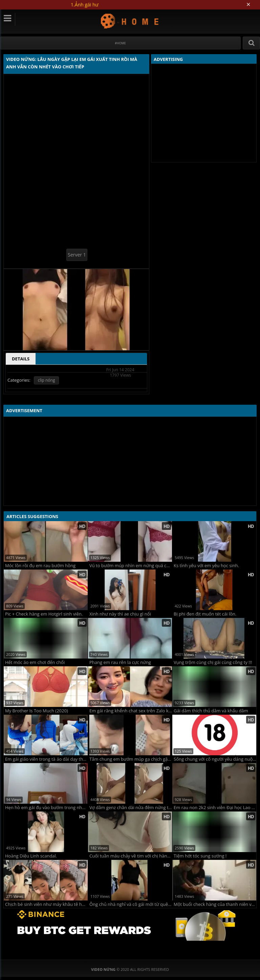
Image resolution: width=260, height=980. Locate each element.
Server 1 (77, 255)
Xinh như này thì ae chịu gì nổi (120, 614)
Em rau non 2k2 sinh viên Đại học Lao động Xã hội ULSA (215, 808)
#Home (120, 43)
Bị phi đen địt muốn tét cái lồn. (205, 614)
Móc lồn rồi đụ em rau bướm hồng (40, 566)
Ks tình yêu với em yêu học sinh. (206, 566)
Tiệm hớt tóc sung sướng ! (200, 856)
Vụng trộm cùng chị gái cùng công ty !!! (213, 662)
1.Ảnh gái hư (85, 5)
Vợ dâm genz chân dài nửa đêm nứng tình (131, 808)
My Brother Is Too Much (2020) (37, 711)
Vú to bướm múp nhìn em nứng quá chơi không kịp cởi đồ (131, 566)
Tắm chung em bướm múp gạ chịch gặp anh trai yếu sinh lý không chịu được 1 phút (131, 759)
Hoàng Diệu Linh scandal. (31, 856)
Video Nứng (130, 21)
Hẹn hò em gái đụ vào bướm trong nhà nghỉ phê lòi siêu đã (46, 808)
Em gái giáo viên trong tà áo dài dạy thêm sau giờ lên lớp (46, 759)
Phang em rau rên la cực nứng (120, 662)
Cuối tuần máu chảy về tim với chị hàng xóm (131, 856)
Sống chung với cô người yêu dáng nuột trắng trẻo (215, 759)
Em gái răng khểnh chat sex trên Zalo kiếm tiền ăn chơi (131, 711)
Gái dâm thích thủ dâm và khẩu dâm (211, 711)
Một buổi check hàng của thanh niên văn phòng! (215, 904)
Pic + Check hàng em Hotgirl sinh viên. (44, 614)
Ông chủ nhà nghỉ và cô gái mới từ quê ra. (131, 904)
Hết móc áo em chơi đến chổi (35, 662)
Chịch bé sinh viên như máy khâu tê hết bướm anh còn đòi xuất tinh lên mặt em (46, 904)
